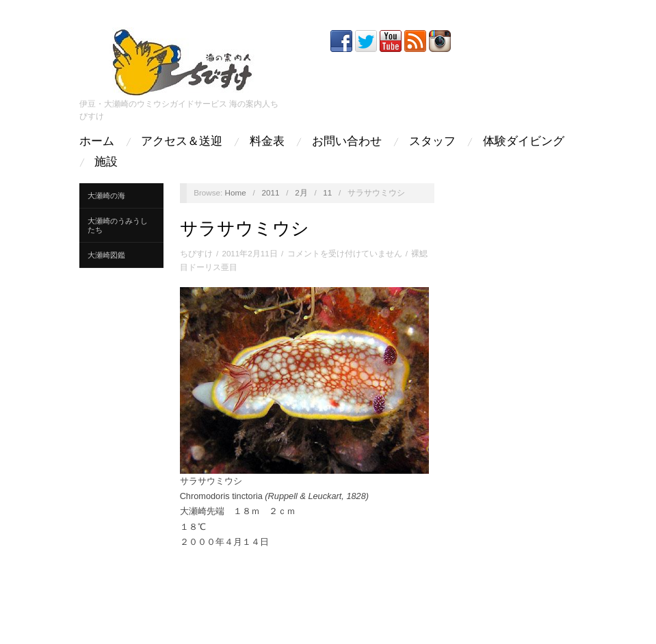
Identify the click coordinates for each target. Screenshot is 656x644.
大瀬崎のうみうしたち (118, 225)
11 (327, 192)
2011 (270, 192)
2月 (301, 192)
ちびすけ (196, 253)
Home (236, 192)
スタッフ (432, 141)
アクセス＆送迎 (182, 141)
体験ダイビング (524, 141)
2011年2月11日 (249, 253)
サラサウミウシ (245, 228)
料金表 (267, 141)
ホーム (97, 141)
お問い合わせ (347, 141)
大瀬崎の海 (106, 196)
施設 (106, 162)
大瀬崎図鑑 (106, 255)
